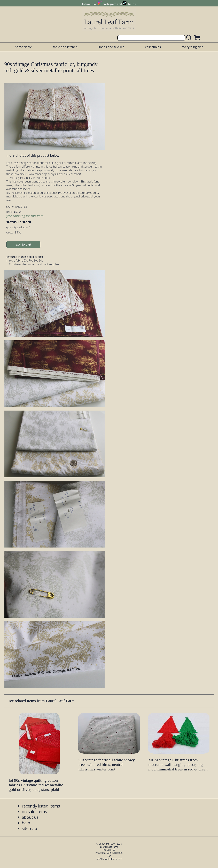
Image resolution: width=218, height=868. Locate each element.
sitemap (29, 828)
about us (30, 817)
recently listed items (41, 806)
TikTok (132, 4)
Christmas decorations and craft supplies (34, 264)
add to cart (23, 244)
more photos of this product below (33, 155)
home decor (23, 47)
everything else (192, 47)
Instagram (110, 4)
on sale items (34, 811)
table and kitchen (65, 47)
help (26, 823)
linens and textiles (111, 47)
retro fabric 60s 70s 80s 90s (26, 261)
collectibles (153, 47)
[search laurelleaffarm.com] (190, 38)
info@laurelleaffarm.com (109, 859)
